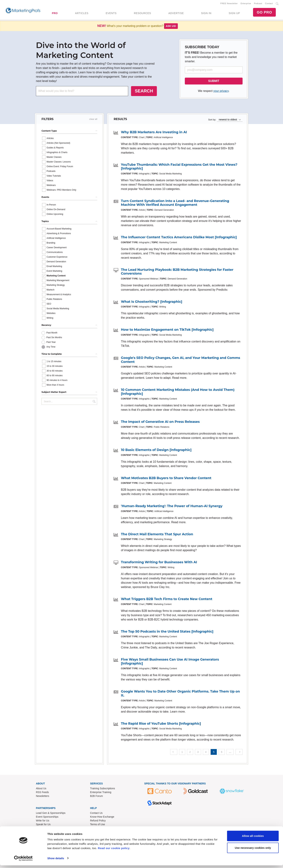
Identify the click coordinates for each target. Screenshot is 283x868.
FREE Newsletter (229, 4)
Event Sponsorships (47, 817)
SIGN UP (234, 14)
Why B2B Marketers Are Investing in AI (154, 133)
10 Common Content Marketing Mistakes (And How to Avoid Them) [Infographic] (178, 392)
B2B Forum (96, 797)
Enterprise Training (101, 793)
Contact (269, 4)
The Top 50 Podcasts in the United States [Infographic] (167, 632)
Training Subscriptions (103, 789)
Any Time (51, 348)
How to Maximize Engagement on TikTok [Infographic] (167, 330)
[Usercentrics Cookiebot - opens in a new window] (23, 861)
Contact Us (96, 814)
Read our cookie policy (114, 851)
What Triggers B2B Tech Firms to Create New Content (167, 600)
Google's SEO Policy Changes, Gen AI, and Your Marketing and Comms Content (180, 361)
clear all (93, 120)
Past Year (51, 343)
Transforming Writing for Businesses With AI (159, 563)
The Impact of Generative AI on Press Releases (160, 422)
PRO (55, 14)
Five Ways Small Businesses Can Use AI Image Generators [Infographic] (170, 662)
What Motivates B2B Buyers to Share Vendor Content (166, 479)
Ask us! (171, 27)
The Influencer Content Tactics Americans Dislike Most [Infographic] (179, 238)
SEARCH (144, 92)
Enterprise (246, 4)
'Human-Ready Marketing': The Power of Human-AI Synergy (172, 507)
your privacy (221, 92)
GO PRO (264, 13)
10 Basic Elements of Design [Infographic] (156, 451)
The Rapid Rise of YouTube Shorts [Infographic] (161, 724)
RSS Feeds (42, 793)
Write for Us (43, 821)
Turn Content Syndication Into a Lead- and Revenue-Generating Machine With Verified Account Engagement (175, 204)
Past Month (52, 333)
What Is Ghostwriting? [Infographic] (152, 302)
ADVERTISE (176, 14)
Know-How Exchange (102, 817)
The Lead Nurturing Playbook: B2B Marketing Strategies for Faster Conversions (177, 272)
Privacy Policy (98, 829)
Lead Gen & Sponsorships (51, 814)
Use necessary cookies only (253, 850)
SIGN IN (206, 14)
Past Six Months (54, 338)
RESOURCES (142, 14)
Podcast (258, 4)
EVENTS (111, 14)
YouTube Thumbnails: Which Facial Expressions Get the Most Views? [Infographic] (179, 167)
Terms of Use (97, 825)
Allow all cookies (253, 839)
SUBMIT (214, 82)
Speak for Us (43, 825)
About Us (41, 789)
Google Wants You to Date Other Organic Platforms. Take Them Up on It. (180, 694)
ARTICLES (82, 14)
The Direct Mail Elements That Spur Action (157, 535)
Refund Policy (98, 821)
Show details (56, 861)
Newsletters (43, 797)
